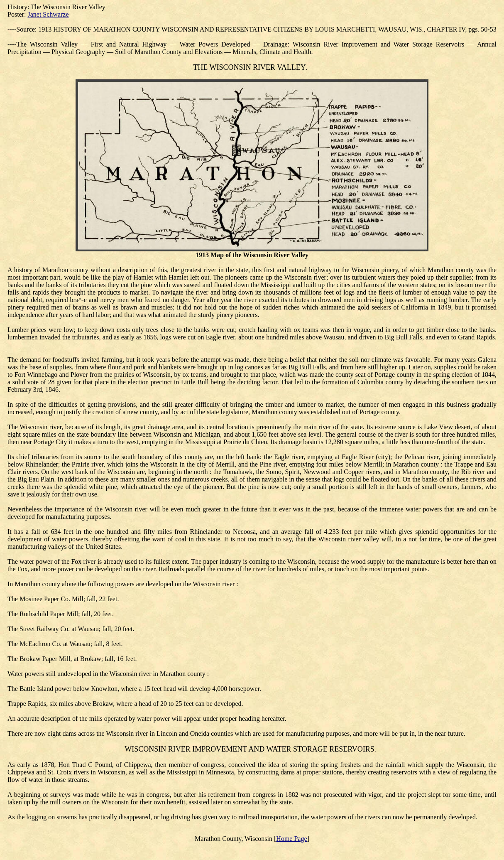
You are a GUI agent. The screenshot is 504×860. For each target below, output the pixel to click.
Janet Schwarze (48, 14)
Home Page (291, 839)
